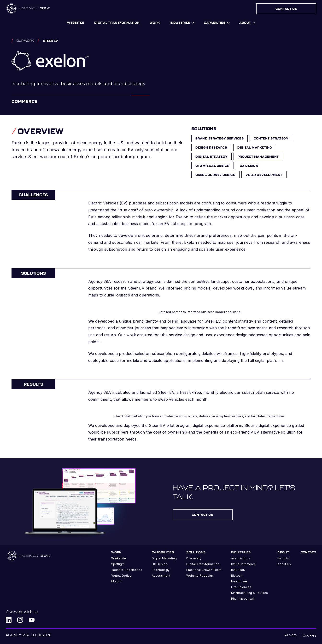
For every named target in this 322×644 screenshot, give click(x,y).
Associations (241, 558)
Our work (25, 41)
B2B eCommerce (244, 564)
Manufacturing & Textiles (250, 593)
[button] (182, 23)
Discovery (194, 558)
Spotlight (118, 564)
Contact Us (286, 9)
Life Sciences (241, 587)
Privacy (291, 635)
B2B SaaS (238, 570)
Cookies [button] (309, 635)
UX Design (160, 564)
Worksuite (119, 558)
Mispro (116, 581)
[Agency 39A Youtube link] (32, 620)
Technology (161, 570)
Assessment (161, 576)
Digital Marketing (164, 558)
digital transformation (117, 23)
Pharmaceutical (242, 599)
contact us (203, 515)
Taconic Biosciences (127, 570)
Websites (76, 23)
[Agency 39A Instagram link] (20, 620)
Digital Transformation (203, 564)
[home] (28, 9)
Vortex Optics (121, 576)
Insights (283, 558)
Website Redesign (200, 576)
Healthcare (239, 581)
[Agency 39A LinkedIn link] (9, 620)
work (155, 23)
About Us (284, 564)
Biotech (237, 576)
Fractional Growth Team (204, 570)
